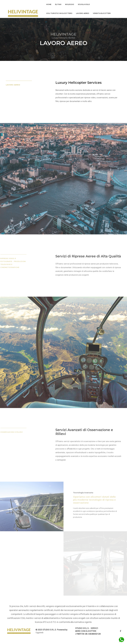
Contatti (88, 13)
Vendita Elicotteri (71, 13)
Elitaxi (57, 4)
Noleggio (69, 4)
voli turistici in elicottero (106, 4)
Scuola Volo (83, 4)
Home (48, 4)
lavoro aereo (52, 13)
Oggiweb (40, 633)
